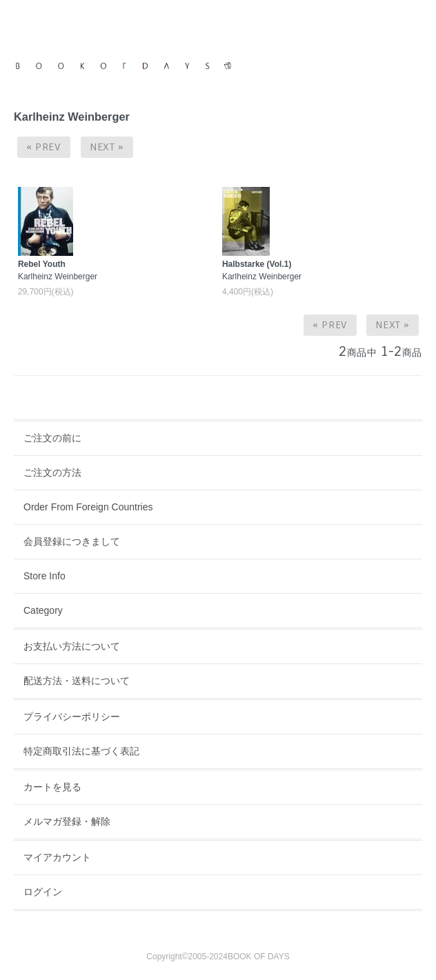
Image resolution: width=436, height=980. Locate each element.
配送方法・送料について (77, 681)
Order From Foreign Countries (88, 507)
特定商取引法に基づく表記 (81, 751)
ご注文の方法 (52, 472)
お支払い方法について (72, 646)
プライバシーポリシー (72, 717)
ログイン (43, 892)
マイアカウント (57, 857)
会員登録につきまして (72, 541)
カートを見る (52, 787)
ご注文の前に (52, 438)
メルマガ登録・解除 (67, 821)
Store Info (44, 576)
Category (43, 610)
